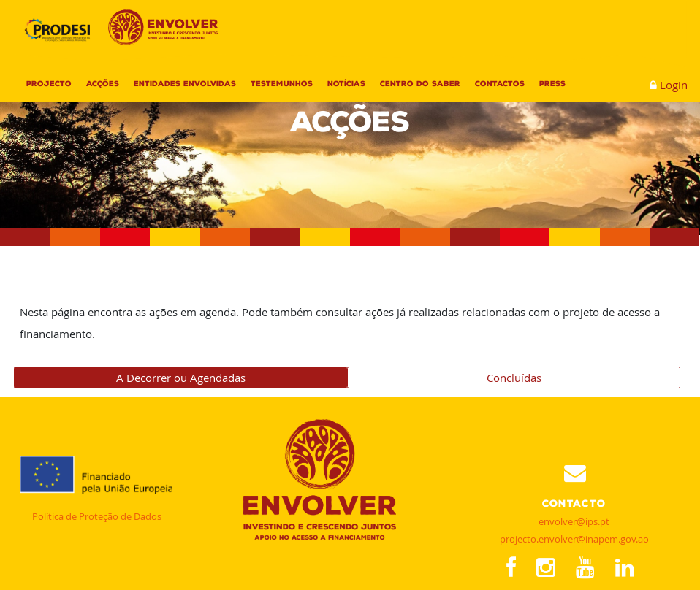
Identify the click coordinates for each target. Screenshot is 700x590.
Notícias (346, 84)
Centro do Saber (420, 84)
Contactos (500, 84)
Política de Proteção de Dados (97, 516)
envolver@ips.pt (574, 521)
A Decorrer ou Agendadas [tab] (181, 378)
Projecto (49, 84)
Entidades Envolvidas (185, 84)
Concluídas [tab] (514, 378)
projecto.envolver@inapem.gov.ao (574, 539)
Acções (103, 84)
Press (552, 84)
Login (674, 85)
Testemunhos (282, 84)
